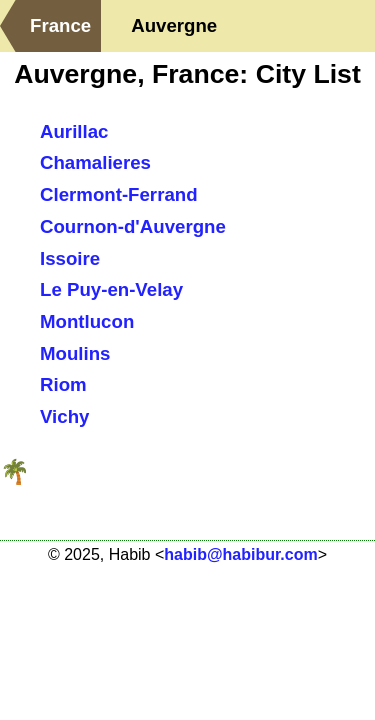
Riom (63, 384)
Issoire (70, 258)
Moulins (75, 353)
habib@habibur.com (240, 554)
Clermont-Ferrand (119, 194)
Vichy (64, 416)
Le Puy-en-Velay (111, 289)
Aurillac (74, 131)
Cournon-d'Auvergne (133, 226)
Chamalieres (95, 162)
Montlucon (87, 321)
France (60, 25)
